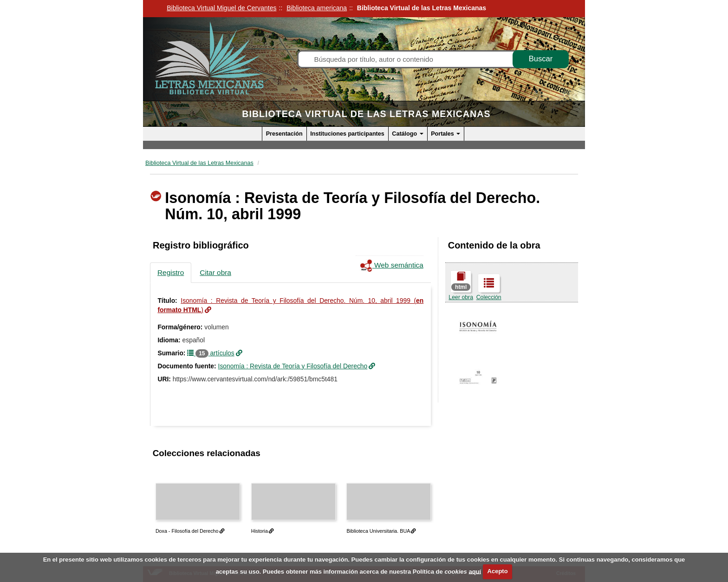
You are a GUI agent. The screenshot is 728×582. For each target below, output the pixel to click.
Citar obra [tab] (215, 272)
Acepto (498, 571)
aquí (475, 571)
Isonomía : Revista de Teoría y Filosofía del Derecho (293, 366)
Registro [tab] (171, 272)
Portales (445, 134)
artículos (211, 353)
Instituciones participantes (347, 134)
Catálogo (407, 134)
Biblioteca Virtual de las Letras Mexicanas (366, 114)
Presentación (284, 134)
